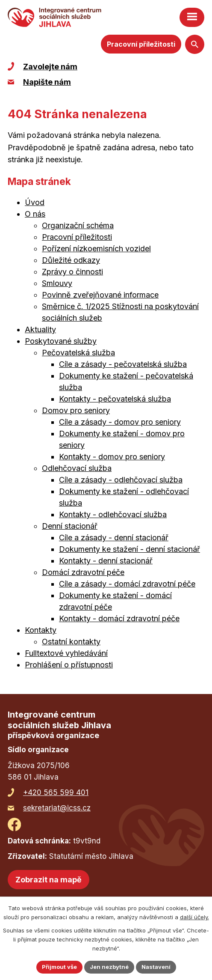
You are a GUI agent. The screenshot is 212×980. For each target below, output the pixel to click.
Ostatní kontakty (71, 642)
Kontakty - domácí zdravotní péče (119, 618)
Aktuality (40, 329)
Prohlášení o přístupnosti (69, 665)
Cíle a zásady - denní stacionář (114, 538)
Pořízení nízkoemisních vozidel (96, 249)
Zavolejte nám (50, 67)
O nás (35, 214)
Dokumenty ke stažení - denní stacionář (130, 549)
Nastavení (156, 967)
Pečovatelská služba (78, 353)
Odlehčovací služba (77, 468)
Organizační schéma (78, 225)
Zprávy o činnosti (72, 272)
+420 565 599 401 (56, 792)
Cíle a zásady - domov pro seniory (120, 422)
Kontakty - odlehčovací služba (113, 514)
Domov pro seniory (76, 410)
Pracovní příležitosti (141, 44)
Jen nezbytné (109, 967)
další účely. (194, 917)
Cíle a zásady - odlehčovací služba (121, 480)
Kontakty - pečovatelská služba (115, 399)
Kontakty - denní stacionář (106, 561)
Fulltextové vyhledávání (66, 653)
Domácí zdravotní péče (83, 572)
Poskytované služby (61, 341)
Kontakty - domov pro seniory (112, 457)
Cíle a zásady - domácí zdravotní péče (127, 584)
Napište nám (47, 82)
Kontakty (41, 630)
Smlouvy (57, 283)
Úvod (35, 202)
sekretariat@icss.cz (57, 808)
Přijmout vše (59, 967)
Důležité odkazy (71, 260)
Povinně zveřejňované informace (100, 295)
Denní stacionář (70, 526)
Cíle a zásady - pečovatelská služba (123, 364)
